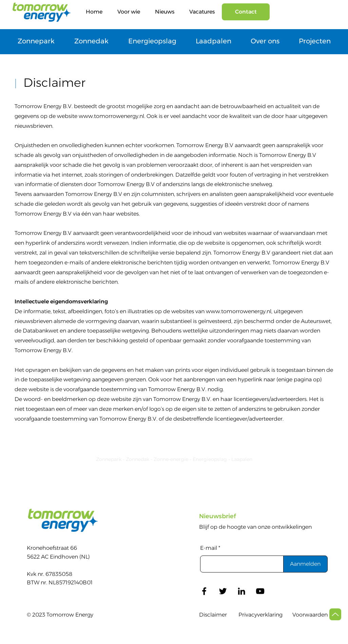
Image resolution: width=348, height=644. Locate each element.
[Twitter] (223, 591)
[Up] (335, 614)
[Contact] (246, 12)
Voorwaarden (310, 615)
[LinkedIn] (241, 591)
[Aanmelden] (305, 564)
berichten (105, 282)
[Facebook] (204, 591)
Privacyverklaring (260, 615)
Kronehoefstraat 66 (52, 548)
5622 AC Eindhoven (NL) (58, 557)
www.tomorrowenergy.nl (111, 116)
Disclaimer (213, 615)
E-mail (209, 548)
